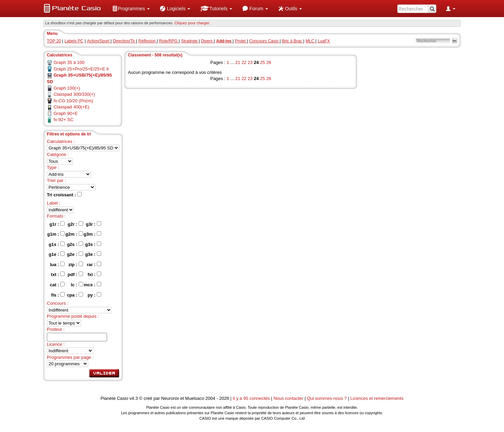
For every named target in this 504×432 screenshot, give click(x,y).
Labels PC (74, 41)
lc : (77, 285)
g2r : (75, 224)
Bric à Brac (293, 41)
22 (244, 62)
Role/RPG (169, 41)
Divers (207, 41)
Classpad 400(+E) (71, 107)
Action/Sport (99, 41)
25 (262, 62)
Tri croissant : (64, 195)
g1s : (57, 244)
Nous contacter (288, 398)
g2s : (75, 244)
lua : (57, 264)
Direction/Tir (124, 41)
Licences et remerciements (377, 398)
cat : (57, 285)
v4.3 (134, 398)
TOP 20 (54, 41)
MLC (311, 41)
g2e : (75, 254)
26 (269, 62)
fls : (58, 295)
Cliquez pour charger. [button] (192, 23)
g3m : (92, 234)
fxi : (94, 274)
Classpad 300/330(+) (74, 94)
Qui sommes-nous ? (327, 398)
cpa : (75, 295)
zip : (76, 264)
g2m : (74, 234)
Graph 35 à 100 (69, 62)
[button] (131, 9)
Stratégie (190, 41)
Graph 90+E (66, 113)
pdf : (75, 274)
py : (94, 295)
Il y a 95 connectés (252, 398)
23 (250, 62)
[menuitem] (131, 9)
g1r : (57, 224)
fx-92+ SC (64, 120)
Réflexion (148, 41)
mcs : (92, 285)
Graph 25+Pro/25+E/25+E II (81, 69)
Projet (241, 41)
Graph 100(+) (67, 88)
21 (238, 62)
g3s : (93, 244)
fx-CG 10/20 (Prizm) (74, 101)
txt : (58, 274)
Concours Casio (264, 41)
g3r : (94, 224)
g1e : (57, 254)
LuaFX (324, 41)
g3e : (93, 254)
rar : (94, 264)
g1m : (56, 234)
